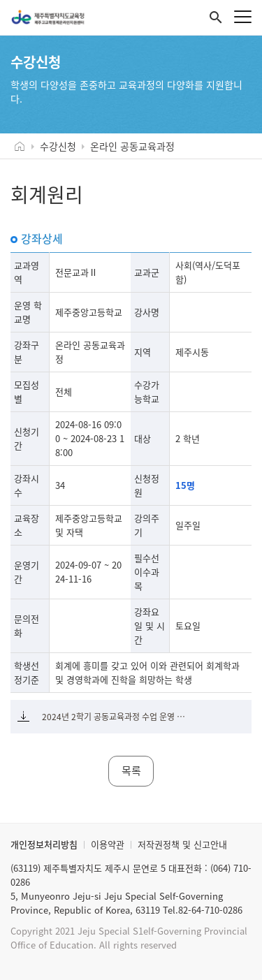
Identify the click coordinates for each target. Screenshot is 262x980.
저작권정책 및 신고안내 (182, 844)
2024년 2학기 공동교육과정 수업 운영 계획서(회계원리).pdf (117, 717)
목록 (131, 771)
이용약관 (108, 844)
